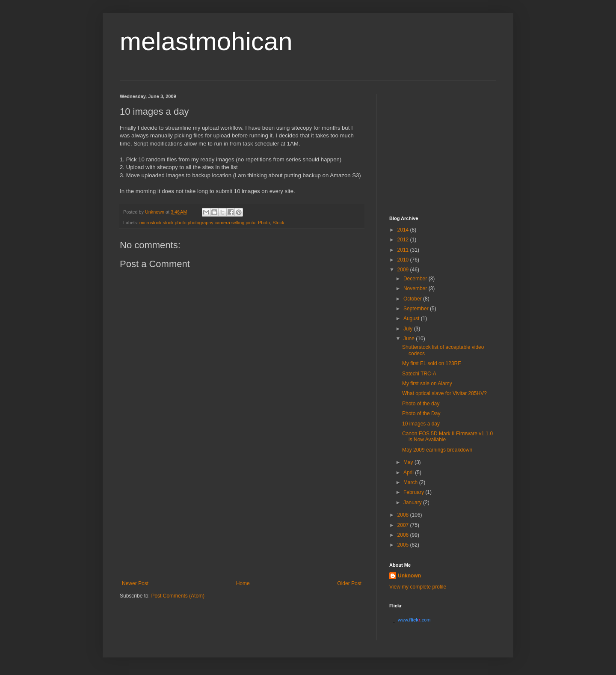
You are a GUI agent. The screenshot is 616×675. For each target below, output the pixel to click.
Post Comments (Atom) (178, 596)
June (410, 339)
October (413, 299)
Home (243, 583)
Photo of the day (421, 404)
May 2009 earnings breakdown (437, 450)
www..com (414, 620)
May (409, 462)
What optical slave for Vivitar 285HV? (444, 393)
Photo (264, 223)
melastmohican (206, 41)
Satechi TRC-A (419, 374)
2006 (404, 535)
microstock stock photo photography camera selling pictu (197, 223)
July (409, 329)
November (416, 288)
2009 (404, 270)
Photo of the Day (421, 413)
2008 (404, 515)
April (409, 473)
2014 (404, 230)
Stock (278, 223)
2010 (404, 260)
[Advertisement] (242, 516)
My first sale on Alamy (427, 384)
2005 (404, 545)
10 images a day (421, 424)
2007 (404, 525)
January (413, 503)
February (414, 492)
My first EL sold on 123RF (432, 363)
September (417, 309)
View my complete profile (418, 587)
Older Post (349, 583)
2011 (404, 250)
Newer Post (135, 583)
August (412, 318)
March (411, 482)
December (416, 279)
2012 (404, 240)
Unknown (409, 576)
